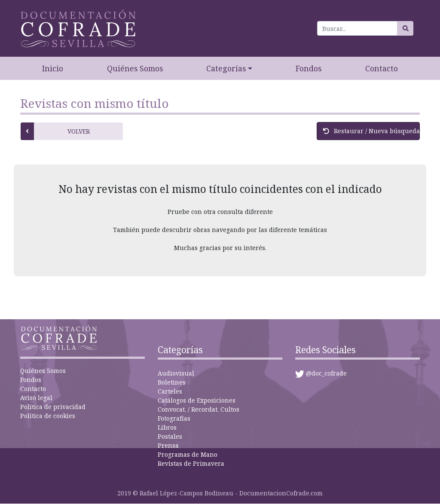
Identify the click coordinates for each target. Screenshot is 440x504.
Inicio (53, 68)
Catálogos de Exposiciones (197, 400)
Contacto (382, 68)
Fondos (309, 68)
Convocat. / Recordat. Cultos (199, 409)
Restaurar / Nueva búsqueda (371, 131)
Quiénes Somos (135, 68)
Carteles (170, 391)
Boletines (172, 382)
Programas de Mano (188, 454)
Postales (170, 436)
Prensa (168, 445)
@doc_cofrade (326, 373)
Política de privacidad (53, 407)
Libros (167, 427)
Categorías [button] (226, 68)
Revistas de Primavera (191, 463)
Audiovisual (176, 373)
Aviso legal (36, 398)
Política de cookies (48, 416)
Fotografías (174, 418)
